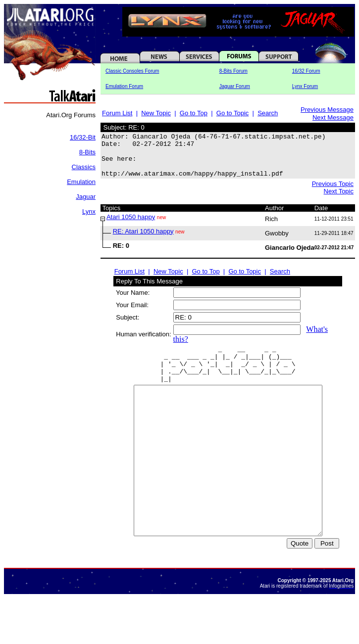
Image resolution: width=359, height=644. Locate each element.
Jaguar (86, 197)
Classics (84, 167)
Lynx (89, 211)
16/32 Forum (306, 71)
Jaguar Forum (235, 86)
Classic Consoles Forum (132, 71)
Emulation (81, 182)
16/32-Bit (83, 137)
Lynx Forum (305, 86)
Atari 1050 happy (131, 226)
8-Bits (87, 152)
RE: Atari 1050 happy (143, 240)
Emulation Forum (124, 86)
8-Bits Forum (233, 71)
